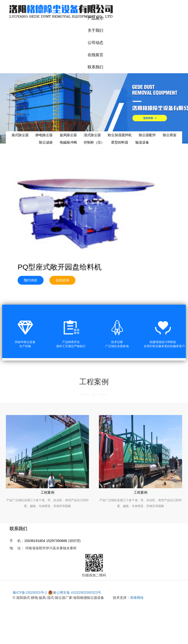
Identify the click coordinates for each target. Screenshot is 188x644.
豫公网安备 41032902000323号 (75, 592)
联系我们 (95, 67)
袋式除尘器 (20, 135)
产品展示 (95, 18)
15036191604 (35, 541)
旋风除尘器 (68, 135)
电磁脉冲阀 (68, 142)
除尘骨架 (170, 135)
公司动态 (95, 43)
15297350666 (57, 541)
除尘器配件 (147, 135)
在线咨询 (62, 280)
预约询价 (31, 280)
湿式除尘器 (92, 135)
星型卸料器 (120, 142)
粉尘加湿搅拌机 (120, 135)
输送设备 (142, 142)
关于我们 (95, 30)
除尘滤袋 (46, 142)
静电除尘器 (44, 135)
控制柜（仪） (94, 142)
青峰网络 (137, 598)
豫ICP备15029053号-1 (30, 592)
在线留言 (95, 55)
